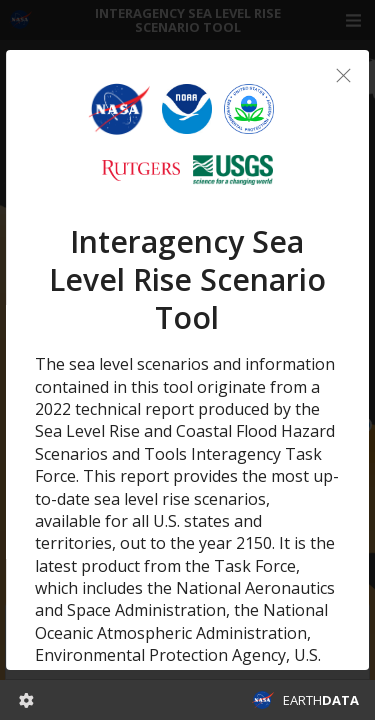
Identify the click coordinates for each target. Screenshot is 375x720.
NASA (262, 700)
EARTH (321, 700)
